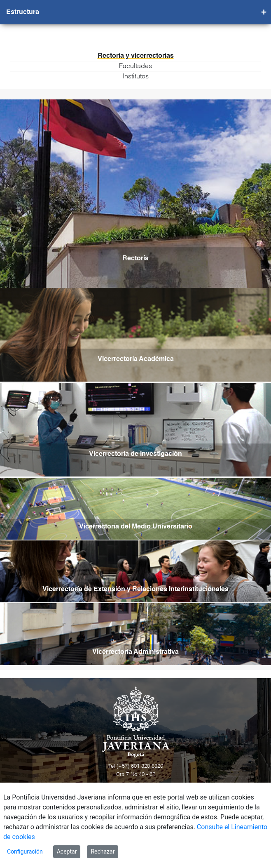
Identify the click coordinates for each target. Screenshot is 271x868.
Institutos (136, 77)
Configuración (25, 851)
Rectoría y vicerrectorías (136, 56)
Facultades (135, 66)
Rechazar (103, 851)
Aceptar (67, 851)
